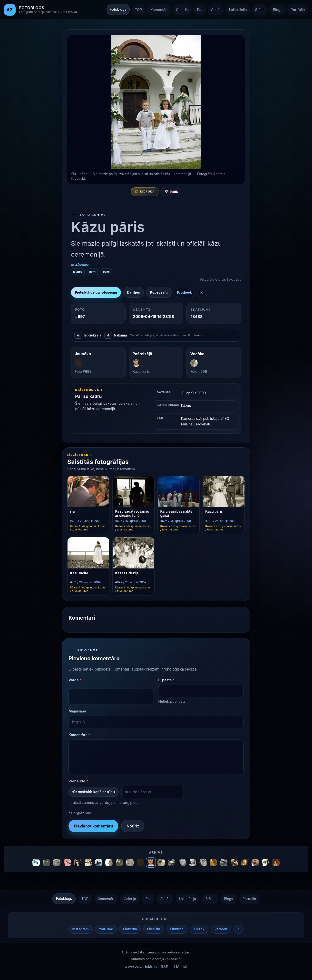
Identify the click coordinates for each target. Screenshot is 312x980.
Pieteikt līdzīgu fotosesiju (96, 292)
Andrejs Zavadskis (166, 959)
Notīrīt (133, 826)
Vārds (75, 680)
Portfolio (298, 10)
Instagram (81, 929)
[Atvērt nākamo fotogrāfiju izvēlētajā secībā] (156, 102)
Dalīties (133, 292)
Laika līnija (238, 10)
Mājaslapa (77, 711)
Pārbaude (78, 781)
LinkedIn (130, 929)
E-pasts (166, 680)
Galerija (182, 10)
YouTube (106, 929)
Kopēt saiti (159, 292)
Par (200, 10)
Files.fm (154, 929)
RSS (165, 967)
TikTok (199, 929)
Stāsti (260, 10)
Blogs (278, 10)
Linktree (177, 929)
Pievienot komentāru (93, 826)
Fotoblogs (118, 10)
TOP (138, 10)
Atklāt (216, 10)
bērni (93, 272)
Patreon (221, 929)
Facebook (184, 293)
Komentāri (159, 10)
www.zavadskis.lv (141, 967)
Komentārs (79, 735)
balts (106, 272)
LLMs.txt (180, 967)
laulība (78, 272)
